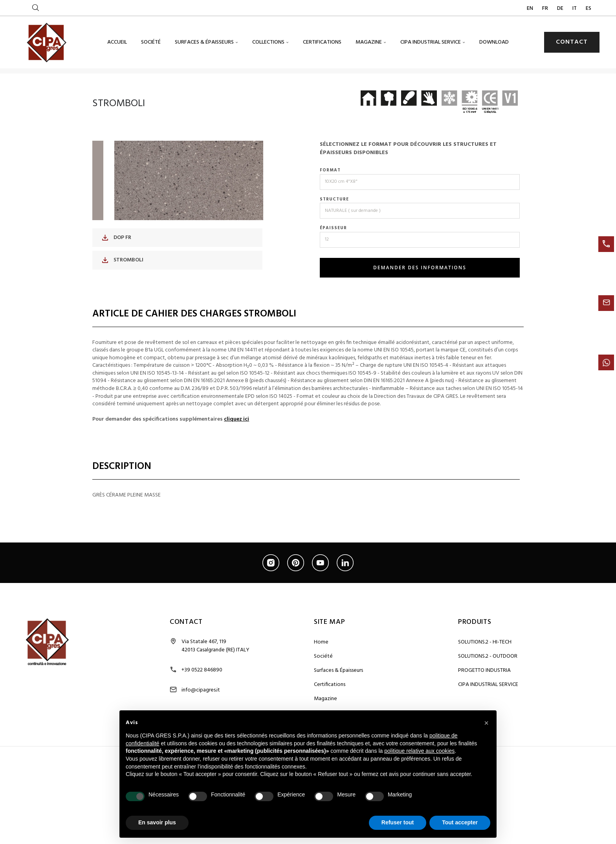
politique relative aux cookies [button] (419, 751)
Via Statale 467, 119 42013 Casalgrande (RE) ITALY (215, 676)
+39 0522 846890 (202, 700)
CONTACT (572, 42)
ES (588, 8)
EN (531, 8)
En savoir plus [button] (157, 822)
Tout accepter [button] (460, 822)
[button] (486, 723)
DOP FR (117, 268)
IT (575, 8)
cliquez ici (236, 449)
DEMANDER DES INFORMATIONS (420, 297)
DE (561, 8)
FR (546, 8)
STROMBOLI (123, 290)
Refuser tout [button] (398, 822)
